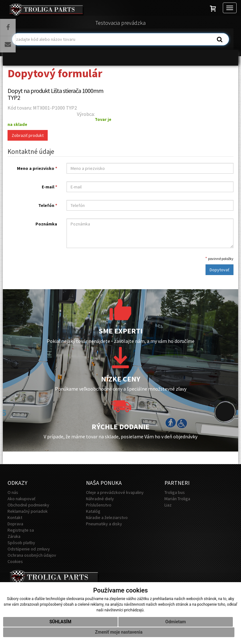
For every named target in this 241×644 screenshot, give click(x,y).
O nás (13, 492)
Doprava (15, 524)
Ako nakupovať (21, 499)
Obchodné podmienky (28, 505)
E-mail (49, 187)
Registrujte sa (21, 530)
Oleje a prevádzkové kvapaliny (115, 492)
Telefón (48, 205)
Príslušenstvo (99, 505)
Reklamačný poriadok (28, 511)
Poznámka (46, 224)
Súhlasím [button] (60, 622)
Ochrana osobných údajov (32, 555)
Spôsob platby (21, 543)
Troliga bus (175, 492)
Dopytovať (220, 270)
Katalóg (93, 511)
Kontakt (15, 517)
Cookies (15, 561)
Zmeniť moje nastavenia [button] (119, 632)
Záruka (14, 536)
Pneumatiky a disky (104, 524)
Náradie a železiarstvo (107, 517)
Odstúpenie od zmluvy (29, 549)
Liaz (168, 505)
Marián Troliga (177, 499)
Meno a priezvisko (37, 168)
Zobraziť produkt (28, 135)
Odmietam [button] (176, 622)
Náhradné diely (100, 499)
